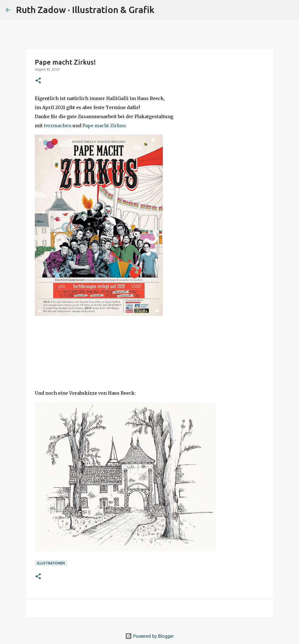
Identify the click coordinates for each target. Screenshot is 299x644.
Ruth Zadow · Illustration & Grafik (85, 10)
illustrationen (51, 563)
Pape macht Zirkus (104, 126)
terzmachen (58, 126)
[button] (38, 81)
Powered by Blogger (149, 636)
